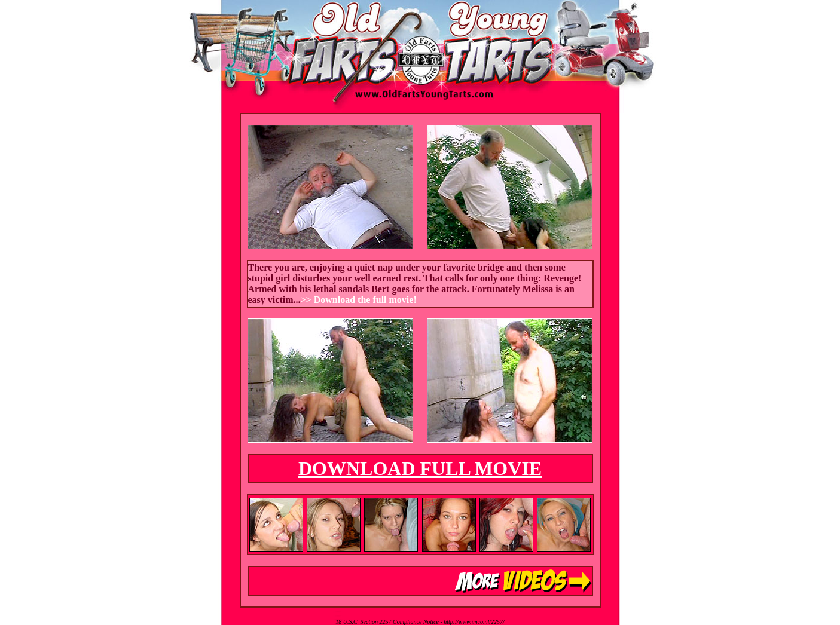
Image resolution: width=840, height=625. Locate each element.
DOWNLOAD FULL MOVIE (420, 468)
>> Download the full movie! (358, 300)
